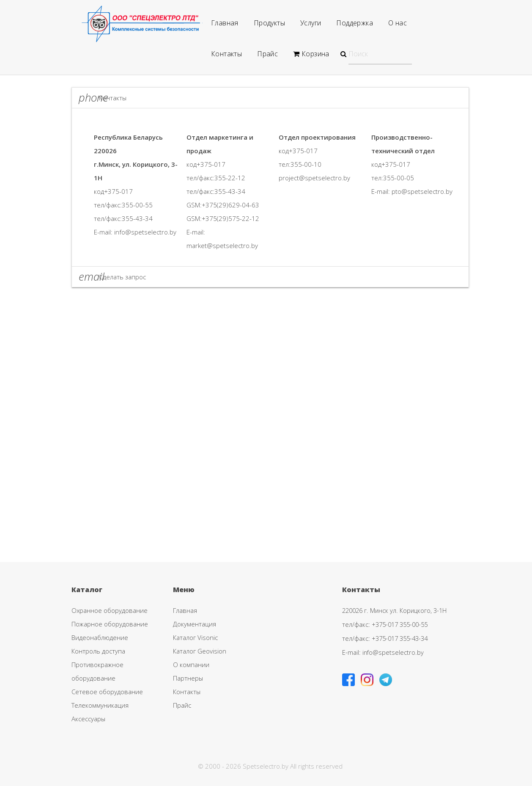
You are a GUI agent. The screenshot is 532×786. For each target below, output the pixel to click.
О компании (191, 665)
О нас (398, 23)
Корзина (311, 54)
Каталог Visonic (195, 637)
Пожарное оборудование (110, 624)
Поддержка (355, 23)
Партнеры (188, 678)
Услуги (311, 23)
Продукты (269, 23)
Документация (195, 624)
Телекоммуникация (100, 705)
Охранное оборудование (110, 610)
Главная (225, 23)
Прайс (267, 54)
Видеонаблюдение (100, 637)
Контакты (226, 54)
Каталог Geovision (200, 651)
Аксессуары (88, 719)
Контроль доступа (98, 651)
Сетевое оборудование (107, 692)
